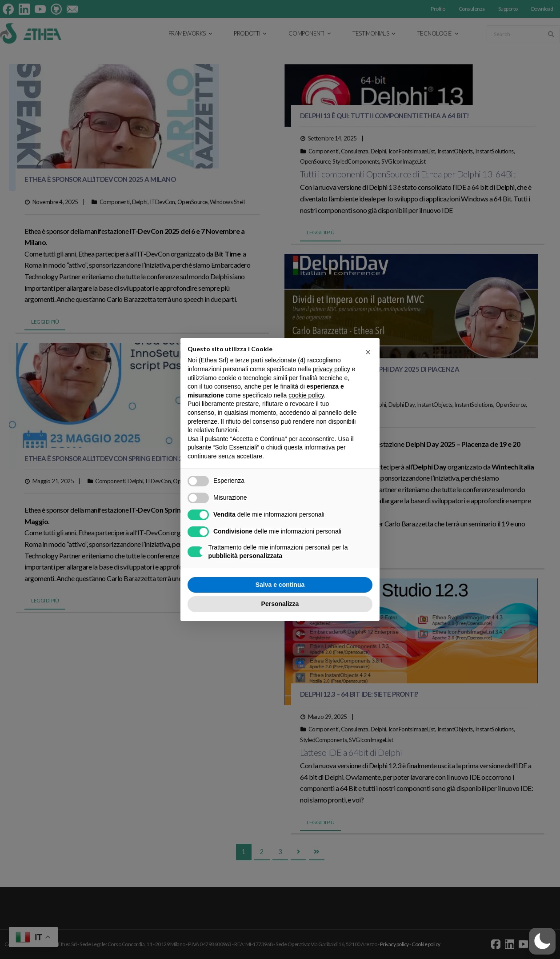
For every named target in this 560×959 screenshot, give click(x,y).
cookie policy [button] (306, 395)
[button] (542, 941)
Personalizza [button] (280, 604)
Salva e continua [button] (280, 585)
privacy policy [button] (332, 369)
